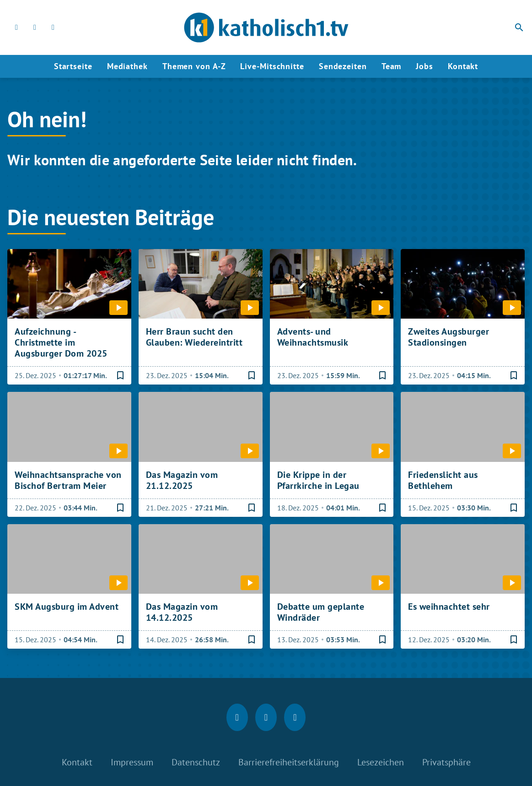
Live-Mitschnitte (272, 66)
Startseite (73, 66)
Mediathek (127, 66)
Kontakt (463, 66)
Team (392, 66)
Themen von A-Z (194, 66)
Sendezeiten (343, 66)
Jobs (425, 66)
